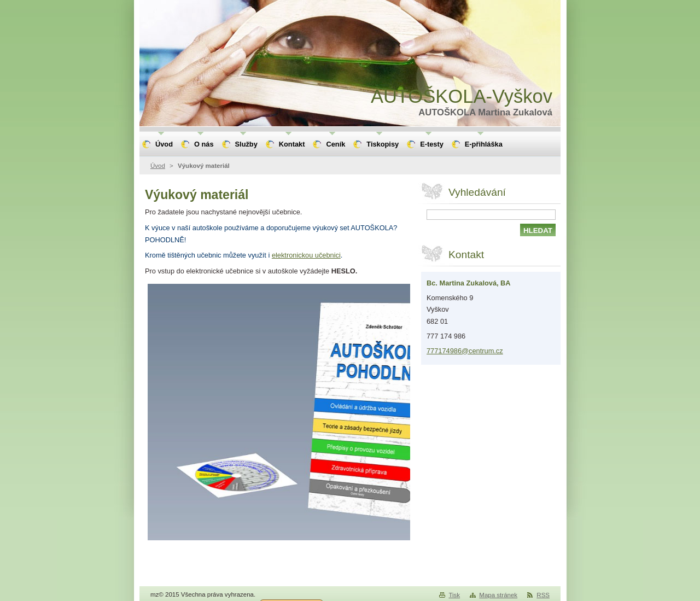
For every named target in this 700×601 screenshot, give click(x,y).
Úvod (158, 166)
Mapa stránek (498, 595)
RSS (543, 595)
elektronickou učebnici (306, 255)
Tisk (454, 595)
